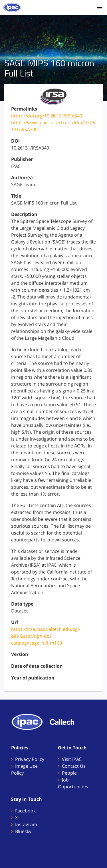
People (69, 773)
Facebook (25, 811)
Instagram (26, 824)
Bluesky (23, 831)
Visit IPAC (72, 759)
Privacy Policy (30, 759)
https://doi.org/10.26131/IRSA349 (47, 116)
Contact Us (74, 766)
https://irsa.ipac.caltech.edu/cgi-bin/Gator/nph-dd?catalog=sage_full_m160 (46, 636)
